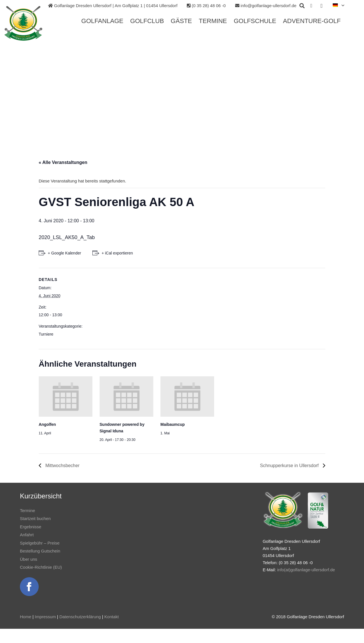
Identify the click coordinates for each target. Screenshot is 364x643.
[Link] (28, 24)
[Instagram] (322, 6)
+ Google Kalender (64, 253)
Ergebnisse (31, 527)
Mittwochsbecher (62, 466)
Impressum (45, 617)
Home (26, 617)
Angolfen (47, 424)
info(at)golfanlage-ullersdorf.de (306, 570)
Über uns (29, 559)
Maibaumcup (173, 424)
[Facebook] (311, 6)
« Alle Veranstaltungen (63, 162)
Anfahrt (27, 535)
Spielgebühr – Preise (40, 543)
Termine (27, 511)
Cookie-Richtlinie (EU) (41, 567)
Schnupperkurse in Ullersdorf (290, 466)
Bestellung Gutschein (40, 551)
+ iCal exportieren (117, 253)
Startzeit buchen (35, 518)
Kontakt (112, 617)
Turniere (46, 334)
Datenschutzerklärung (80, 617)
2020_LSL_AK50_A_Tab (67, 237)
